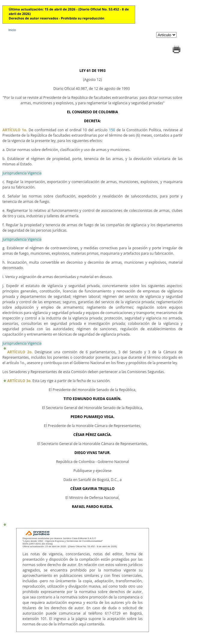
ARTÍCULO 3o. (19, 381)
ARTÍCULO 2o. (20, 352)
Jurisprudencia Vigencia (22, 173)
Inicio (12, 30)
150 (112, 130)
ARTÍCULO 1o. (15, 130)
